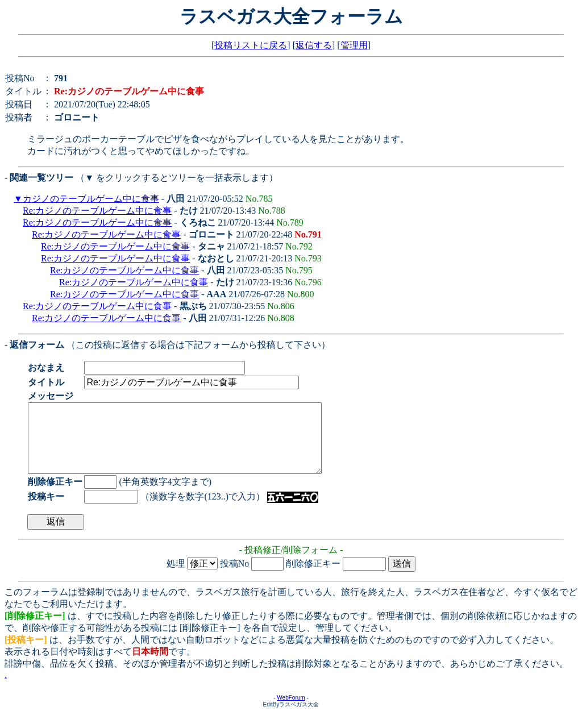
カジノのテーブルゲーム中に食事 (91, 199)
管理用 (354, 45)
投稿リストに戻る (251, 45)
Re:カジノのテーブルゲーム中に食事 (97, 211)
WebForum (291, 711)
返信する (314, 45)
